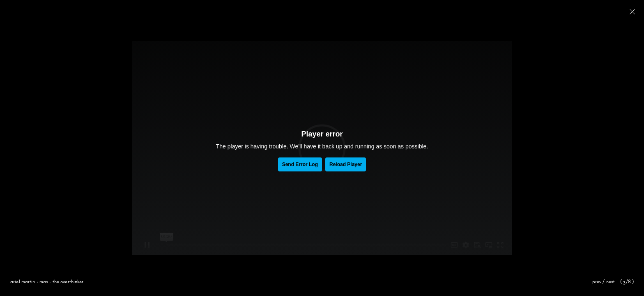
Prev (597, 282)
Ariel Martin (23, 282)
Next (611, 282)
